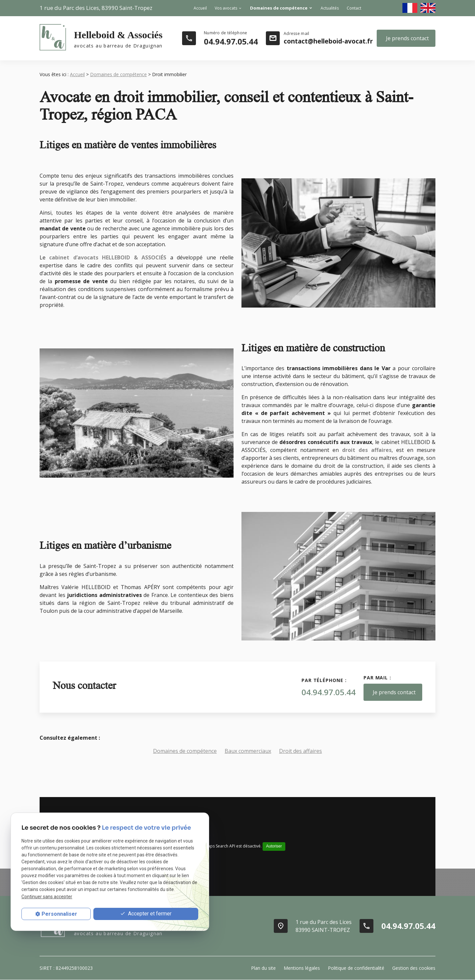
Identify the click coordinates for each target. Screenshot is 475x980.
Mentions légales (302, 968)
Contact (354, 8)
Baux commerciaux (248, 751)
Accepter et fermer (146, 914)
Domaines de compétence (279, 8)
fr (410, 8)
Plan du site (263, 968)
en (428, 8)
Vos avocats (226, 8)
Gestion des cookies (414, 968)
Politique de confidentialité (356, 968)
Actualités (330, 8)
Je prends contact (407, 38)
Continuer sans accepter (47, 897)
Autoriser (274, 846)
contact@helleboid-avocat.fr (328, 41)
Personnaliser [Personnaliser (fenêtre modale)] (59, 914)
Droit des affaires (301, 751)
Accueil (200, 8)
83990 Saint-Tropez (96, 8)
